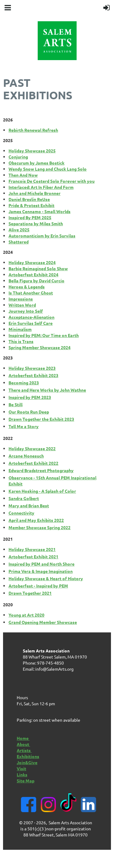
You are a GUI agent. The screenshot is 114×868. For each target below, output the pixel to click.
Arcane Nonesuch (26, 456)
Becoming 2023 (24, 383)
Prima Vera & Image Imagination (41, 571)
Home (23, 738)
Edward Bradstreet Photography (41, 470)
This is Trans (21, 341)
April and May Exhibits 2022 (36, 520)
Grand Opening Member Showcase (43, 622)
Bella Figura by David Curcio (36, 281)
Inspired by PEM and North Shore (41, 564)
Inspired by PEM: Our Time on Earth (44, 335)
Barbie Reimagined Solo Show (38, 268)
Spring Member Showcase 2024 (40, 347)
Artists (24, 750)
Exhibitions (28, 756)
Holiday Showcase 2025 (32, 151)
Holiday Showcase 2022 (32, 448)
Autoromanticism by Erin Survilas (42, 236)
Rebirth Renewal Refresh (33, 130)
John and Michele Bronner (35, 193)
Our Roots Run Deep (29, 412)
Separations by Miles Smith (36, 223)
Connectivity (21, 513)
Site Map (26, 781)
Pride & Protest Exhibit (31, 205)
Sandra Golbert (24, 498)
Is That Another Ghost (31, 293)
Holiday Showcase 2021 (32, 549)
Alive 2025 (19, 230)
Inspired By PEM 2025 (30, 217)
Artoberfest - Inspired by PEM (38, 586)
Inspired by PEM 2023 (30, 397)
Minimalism (20, 329)
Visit (21, 768)
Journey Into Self (26, 311)
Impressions (21, 299)
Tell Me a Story (24, 426)
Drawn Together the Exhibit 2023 (41, 419)
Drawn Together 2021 (30, 593)
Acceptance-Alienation (31, 317)
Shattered (19, 242)
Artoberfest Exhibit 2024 (33, 274)
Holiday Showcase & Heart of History (46, 578)
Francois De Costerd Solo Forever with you (52, 181)
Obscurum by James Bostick (36, 163)
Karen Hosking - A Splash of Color (42, 491)
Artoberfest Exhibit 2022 (33, 463)
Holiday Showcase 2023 (32, 368)
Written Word (22, 305)
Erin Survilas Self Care (31, 323)
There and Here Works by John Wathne (47, 390)
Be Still (16, 404)
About (23, 744)
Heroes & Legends (27, 287)
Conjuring (18, 157)
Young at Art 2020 (26, 615)
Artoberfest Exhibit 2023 (33, 375)
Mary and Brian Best (29, 505)
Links (22, 774)
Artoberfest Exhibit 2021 (33, 557)
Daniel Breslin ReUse (29, 199)
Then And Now (23, 175)
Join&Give (27, 762)
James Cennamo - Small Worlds (40, 211)
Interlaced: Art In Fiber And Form (41, 187)
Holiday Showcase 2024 (32, 262)
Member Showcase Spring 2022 (40, 527)
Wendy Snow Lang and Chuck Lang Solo (48, 169)
